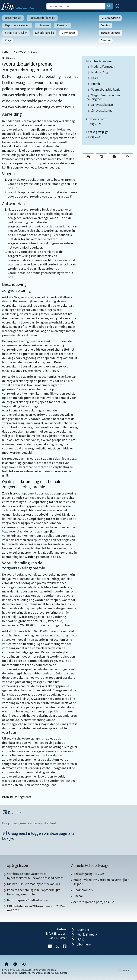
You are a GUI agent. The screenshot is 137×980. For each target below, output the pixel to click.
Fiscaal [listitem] (78, 896)
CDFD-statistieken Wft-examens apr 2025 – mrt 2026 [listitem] (36, 908)
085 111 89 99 (58, 938)
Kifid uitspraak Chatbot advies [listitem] (28, 900)
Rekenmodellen (110, 18)
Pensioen (63, 25)
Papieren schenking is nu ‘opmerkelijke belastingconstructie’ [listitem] (34, 892)
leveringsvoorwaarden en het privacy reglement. (43, 973)
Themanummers (111, 33)
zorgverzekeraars (102, 105)
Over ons (106, 40)
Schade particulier (16, 33)
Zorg (8, 40)
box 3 (95, 78)
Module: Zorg (100, 72)
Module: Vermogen (103, 67)
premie (96, 84)
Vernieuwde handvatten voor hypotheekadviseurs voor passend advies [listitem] (35, 876)
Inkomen (43, 25)
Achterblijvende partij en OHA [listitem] (94, 902)
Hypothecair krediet (17, 25)
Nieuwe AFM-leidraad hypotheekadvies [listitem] (34, 884)
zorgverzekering (102, 111)
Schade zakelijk (44, 33)
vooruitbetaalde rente (106, 90)
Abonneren (85, 944)
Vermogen (68, 33)
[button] (117, 6)
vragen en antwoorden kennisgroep (103, 97)
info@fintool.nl (56, 934)
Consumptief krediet (42, 18)
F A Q (81, 940)
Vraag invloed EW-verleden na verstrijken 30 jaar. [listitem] (101, 882)
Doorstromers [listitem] (83, 890)
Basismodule (13, 18)
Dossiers (106, 26)
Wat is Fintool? (87, 935)
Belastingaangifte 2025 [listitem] (89, 874)
